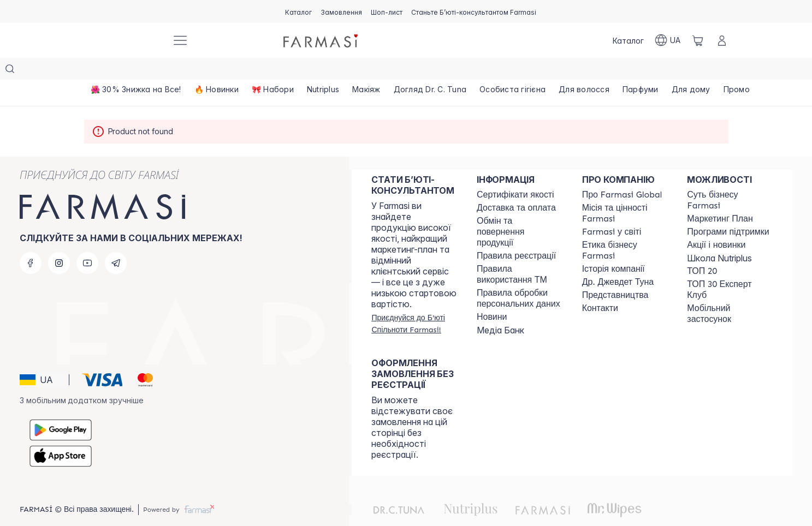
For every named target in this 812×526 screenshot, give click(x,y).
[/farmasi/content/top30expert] (730, 268)
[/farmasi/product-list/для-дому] (691, 71)
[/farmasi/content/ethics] (625, 229)
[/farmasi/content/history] (614, 247)
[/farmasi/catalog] (298, 11)
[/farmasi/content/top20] (702, 249)
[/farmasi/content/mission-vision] (625, 192)
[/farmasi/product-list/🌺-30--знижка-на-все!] (136, 71)
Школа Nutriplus (719, 236)
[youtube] (87, 241)
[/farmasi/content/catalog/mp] (720, 197)
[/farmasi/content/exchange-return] (520, 210)
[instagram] (59, 241)
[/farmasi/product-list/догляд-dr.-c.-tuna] (430, 71)
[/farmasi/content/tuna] (618, 260)
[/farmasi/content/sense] (730, 178)
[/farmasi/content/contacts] (600, 286)
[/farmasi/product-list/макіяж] (366, 71)
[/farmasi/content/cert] (515, 173)
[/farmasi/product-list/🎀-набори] (273, 71)
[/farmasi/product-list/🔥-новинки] (217, 71)
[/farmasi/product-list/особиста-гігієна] (512, 71)
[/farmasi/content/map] (615, 273)
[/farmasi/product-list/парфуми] (641, 71)
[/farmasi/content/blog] (492, 295)
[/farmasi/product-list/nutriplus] (323, 71)
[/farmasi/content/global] (622, 173)
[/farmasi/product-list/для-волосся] (584, 71)
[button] (43, 358)
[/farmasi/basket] (698, 40)
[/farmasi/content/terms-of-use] (516, 234)
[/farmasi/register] (341, 11)
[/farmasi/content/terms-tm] (520, 253)
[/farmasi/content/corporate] (612, 210)
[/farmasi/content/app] (730, 292)
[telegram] (116, 241)
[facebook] (31, 241)
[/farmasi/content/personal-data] (520, 277)
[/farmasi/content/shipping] (516, 186)
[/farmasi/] (122, 40)
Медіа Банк (500, 308)
